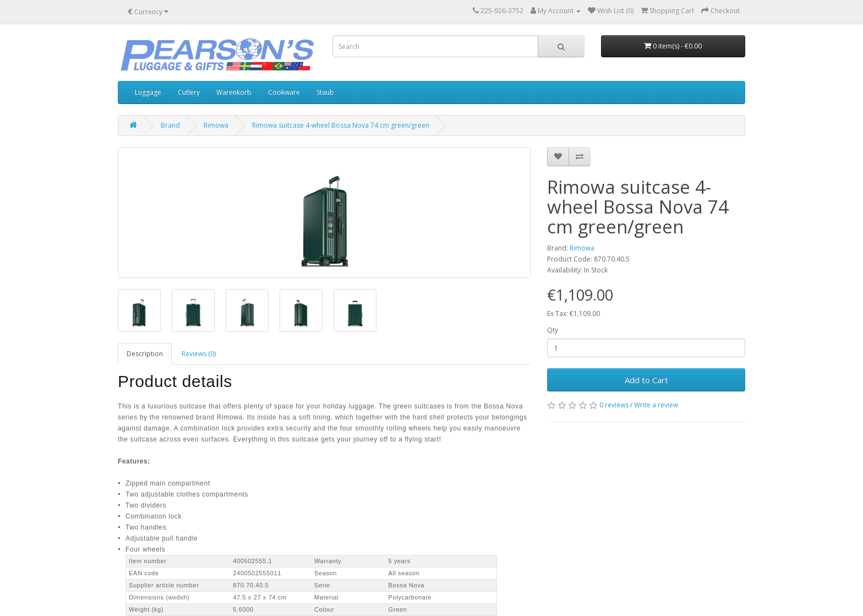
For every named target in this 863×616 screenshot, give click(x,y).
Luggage (148, 92)
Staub (325, 92)
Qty (553, 330)
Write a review (656, 405)
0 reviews (614, 405)
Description (145, 354)
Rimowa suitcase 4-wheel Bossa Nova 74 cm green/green (341, 125)
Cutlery (189, 92)
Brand (170, 125)
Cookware (284, 92)
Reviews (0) (199, 354)
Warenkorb (234, 92)
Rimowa (216, 125)
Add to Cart (646, 380)
